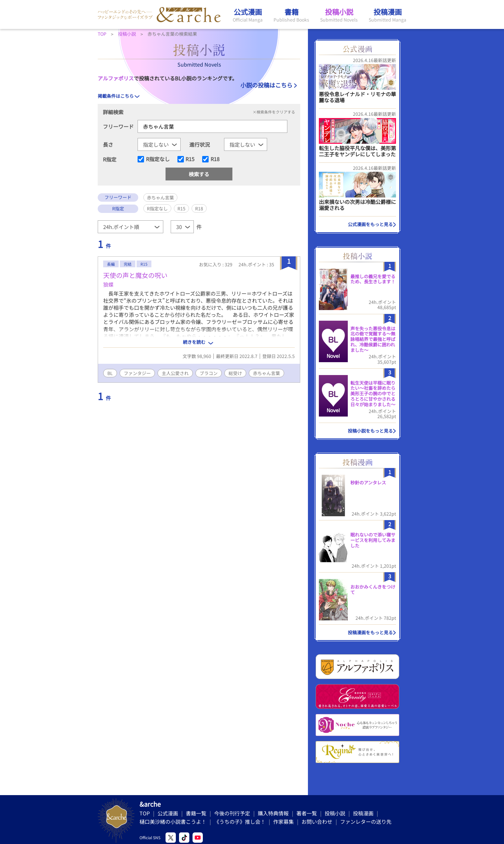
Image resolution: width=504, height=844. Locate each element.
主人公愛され (175, 373)
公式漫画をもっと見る (370, 224)
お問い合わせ (317, 821)
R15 (190, 159)
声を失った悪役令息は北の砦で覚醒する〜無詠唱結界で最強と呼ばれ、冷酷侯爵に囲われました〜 (373, 339)
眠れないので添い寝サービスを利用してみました (373, 540)
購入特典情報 (273, 813)
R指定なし (158, 159)
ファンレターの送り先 (366, 821)
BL (110, 373)
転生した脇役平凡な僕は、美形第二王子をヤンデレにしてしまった (357, 151)
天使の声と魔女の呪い (135, 275)
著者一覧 (307, 813)
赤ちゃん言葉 (266, 373)
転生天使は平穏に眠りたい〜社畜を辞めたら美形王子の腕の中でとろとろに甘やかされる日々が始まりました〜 (373, 394)
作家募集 (283, 821)
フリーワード (118, 126)
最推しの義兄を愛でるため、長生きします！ (373, 279)
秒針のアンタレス (368, 482)
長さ (108, 144)
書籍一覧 (196, 813)
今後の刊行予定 (232, 813)
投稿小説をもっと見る (370, 431)
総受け (235, 373)
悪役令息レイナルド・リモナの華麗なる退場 (357, 97)
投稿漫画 (363, 813)
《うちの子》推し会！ (240, 821)
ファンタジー (137, 373)
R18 (215, 159)
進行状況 (200, 144)
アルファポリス (116, 78)
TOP (145, 813)
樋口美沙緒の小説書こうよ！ (173, 821)
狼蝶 (108, 284)
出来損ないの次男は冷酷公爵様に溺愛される (357, 205)
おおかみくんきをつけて (373, 589)
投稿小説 (335, 813)
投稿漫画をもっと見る (370, 632)
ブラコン (209, 373)
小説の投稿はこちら (266, 85)
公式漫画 (168, 813)
